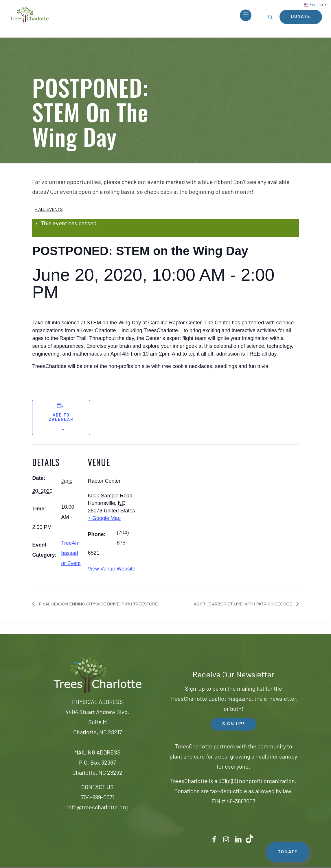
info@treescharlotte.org (98, 808)
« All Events (49, 209)
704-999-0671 (98, 798)
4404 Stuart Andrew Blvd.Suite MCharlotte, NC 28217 (97, 723)
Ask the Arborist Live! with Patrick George (244, 604)
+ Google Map (104, 518)
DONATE (288, 852)
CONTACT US (98, 788)
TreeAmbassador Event (71, 553)
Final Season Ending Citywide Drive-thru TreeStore (98, 604)
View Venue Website (111, 569)
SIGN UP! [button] (233, 724)
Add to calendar (61, 418)
